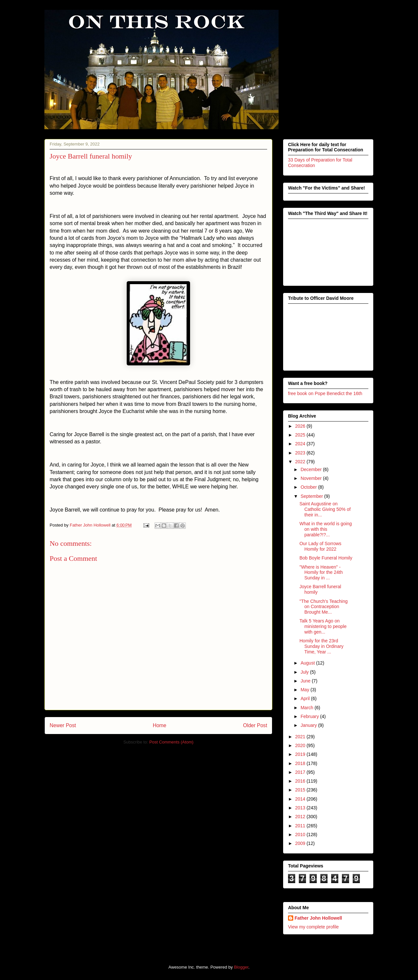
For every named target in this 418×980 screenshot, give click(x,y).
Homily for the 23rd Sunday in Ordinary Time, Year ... (322, 646)
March (307, 708)
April (306, 698)
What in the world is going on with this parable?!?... (326, 529)
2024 (301, 444)
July (305, 672)
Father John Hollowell (318, 918)
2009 (301, 843)
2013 (301, 808)
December (312, 469)
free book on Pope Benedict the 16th (325, 393)
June (306, 681)
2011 (301, 826)
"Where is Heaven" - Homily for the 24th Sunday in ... (321, 573)
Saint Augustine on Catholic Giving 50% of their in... (325, 509)
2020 (301, 745)
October (309, 487)
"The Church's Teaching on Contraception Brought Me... (323, 607)
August (308, 663)
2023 (301, 453)
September (312, 496)
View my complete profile (313, 927)
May (305, 690)
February (310, 716)
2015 (301, 790)
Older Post (255, 725)
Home (160, 725)
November (312, 478)
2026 (301, 426)
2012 (301, 817)
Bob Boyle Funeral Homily (326, 558)
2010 (301, 835)
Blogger (241, 967)
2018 (301, 763)
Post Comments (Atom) (171, 742)
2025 (301, 435)
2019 (301, 754)
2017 (301, 772)
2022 (301, 462)
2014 (301, 799)
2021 (301, 737)
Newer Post (63, 725)
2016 (301, 781)
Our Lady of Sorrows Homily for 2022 (320, 546)
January (309, 725)
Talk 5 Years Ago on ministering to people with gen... (323, 626)
